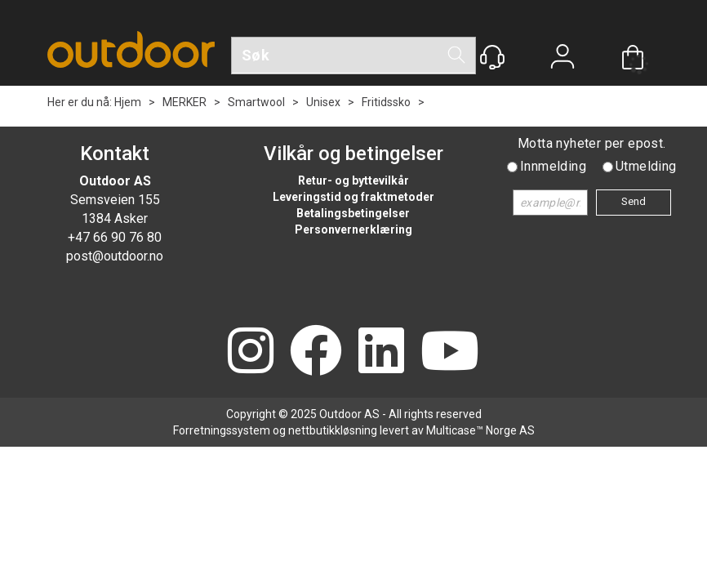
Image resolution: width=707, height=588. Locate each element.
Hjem (128, 102)
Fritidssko (386, 102)
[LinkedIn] (381, 352)
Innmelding (553, 166)
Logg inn (562, 58)
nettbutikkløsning (333, 430)
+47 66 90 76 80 (115, 237)
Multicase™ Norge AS (480, 430)
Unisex (323, 102)
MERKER (185, 102)
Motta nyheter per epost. (592, 143)
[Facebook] (316, 352)
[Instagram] (251, 352)
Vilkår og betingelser (353, 154)
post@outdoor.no (115, 256)
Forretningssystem (222, 430)
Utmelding (646, 166)
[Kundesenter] (492, 57)
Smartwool (256, 102)
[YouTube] (450, 352)
